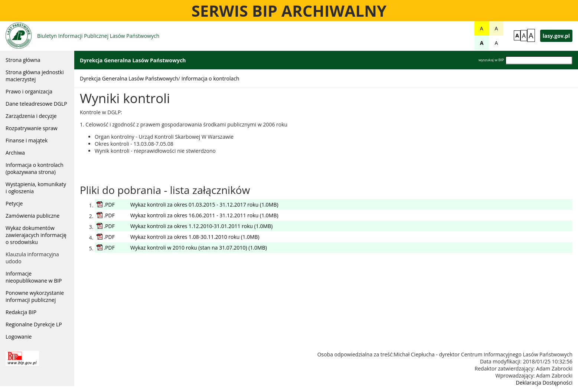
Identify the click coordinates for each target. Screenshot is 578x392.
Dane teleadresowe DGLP (36, 104)
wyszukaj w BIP (491, 60)
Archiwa (15, 153)
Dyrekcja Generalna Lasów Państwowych (129, 78)
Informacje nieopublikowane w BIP (34, 277)
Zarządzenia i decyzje (31, 116)
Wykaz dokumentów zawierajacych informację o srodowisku (36, 235)
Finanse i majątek (27, 140)
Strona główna (23, 60)
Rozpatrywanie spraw (32, 128)
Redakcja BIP (21, 312)
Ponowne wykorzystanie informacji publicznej (35, 296)
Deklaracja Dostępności (544, 383)
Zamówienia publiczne (32, 216)
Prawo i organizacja (29, 91)
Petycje (14, 203)
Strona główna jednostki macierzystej (35, 76)
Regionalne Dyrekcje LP (34, 324)
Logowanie (19, 337)
